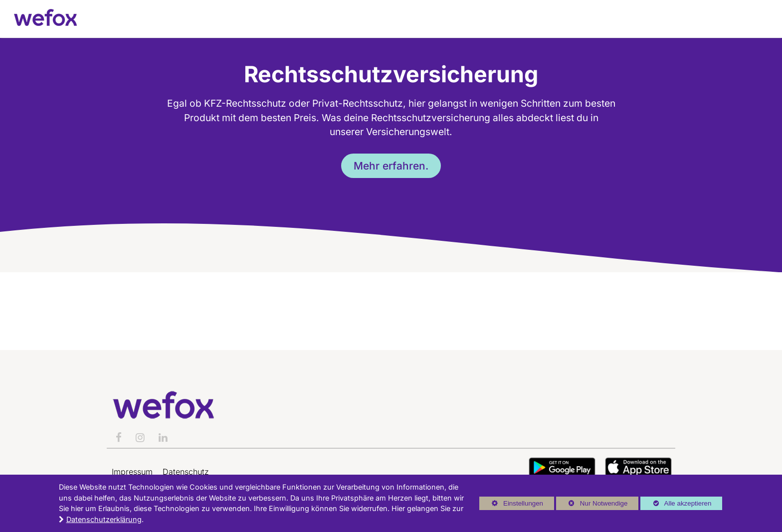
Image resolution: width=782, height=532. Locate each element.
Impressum (132, 472)
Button (562, 467)
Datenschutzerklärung (104, 519)
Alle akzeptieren (676, 503)
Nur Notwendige (592, 505)
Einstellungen (511, 505)
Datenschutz (186, 472)
